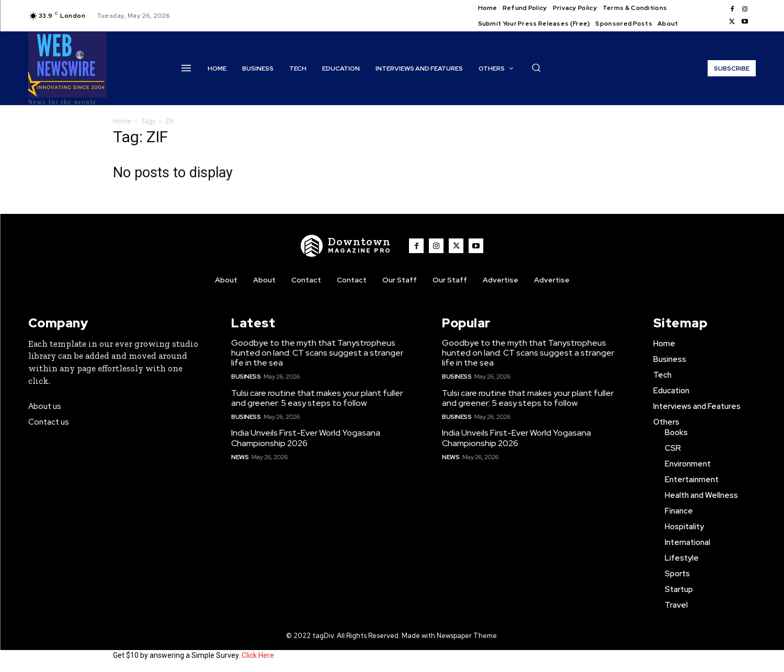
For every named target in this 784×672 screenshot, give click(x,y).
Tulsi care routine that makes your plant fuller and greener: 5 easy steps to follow (317, 398)
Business (246, 377)
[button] (536, 67)
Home (122, 121)
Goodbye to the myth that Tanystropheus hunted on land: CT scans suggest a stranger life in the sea (317, 353)
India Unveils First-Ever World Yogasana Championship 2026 (306, 438)
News (240, 457)
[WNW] (346, 246)
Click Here (258, 655)
